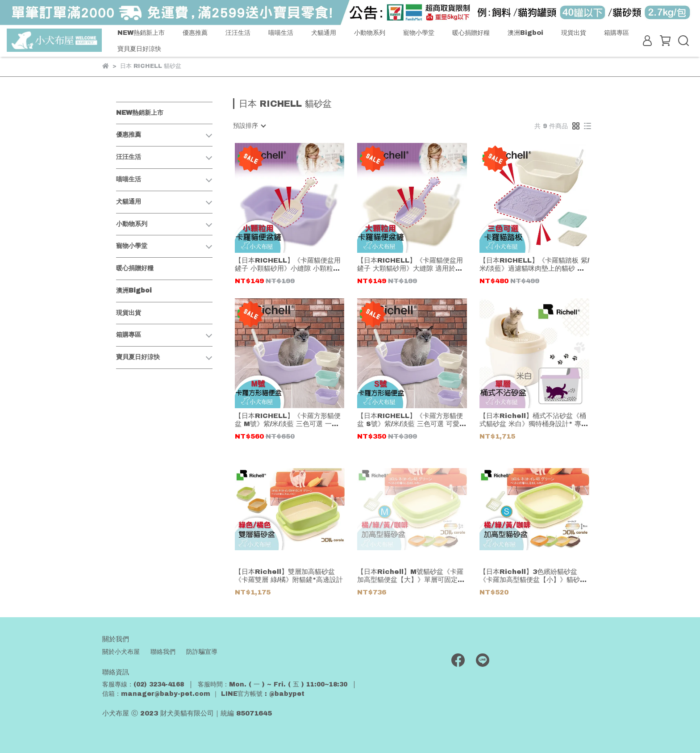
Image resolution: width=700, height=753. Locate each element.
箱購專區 (617, 33)
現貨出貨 (574, 33)
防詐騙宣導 (202, 652)
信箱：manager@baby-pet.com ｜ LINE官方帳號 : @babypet (203, 694)
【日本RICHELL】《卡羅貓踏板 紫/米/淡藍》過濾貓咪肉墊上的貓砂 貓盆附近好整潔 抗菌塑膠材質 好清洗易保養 (534, 265)
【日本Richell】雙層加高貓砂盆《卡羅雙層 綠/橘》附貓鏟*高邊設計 (289, 576)
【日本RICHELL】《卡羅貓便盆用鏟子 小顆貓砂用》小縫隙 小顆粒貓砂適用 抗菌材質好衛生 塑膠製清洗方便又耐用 (288, 265)
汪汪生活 (238, 33)
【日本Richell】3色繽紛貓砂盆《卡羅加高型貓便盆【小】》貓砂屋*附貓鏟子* (533, 576)
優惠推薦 (195, 33)
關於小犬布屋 (121, 652)
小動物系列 (370, 33)
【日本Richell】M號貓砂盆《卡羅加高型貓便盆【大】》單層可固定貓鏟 (411, 576)
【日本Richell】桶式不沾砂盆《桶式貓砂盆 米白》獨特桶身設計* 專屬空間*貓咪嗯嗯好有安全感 (534, 420)
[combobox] (249, 126)
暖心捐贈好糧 (471, 33)
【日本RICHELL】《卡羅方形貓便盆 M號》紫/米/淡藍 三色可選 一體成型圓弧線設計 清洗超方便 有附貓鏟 (288, 420)
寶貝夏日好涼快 (139, 49)
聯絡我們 (163, 652)
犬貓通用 (324, 33)
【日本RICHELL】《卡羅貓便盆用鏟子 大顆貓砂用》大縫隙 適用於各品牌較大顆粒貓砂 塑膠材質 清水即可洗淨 (410, 265)
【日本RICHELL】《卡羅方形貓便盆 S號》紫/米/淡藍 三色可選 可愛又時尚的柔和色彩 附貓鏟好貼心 (412, 420)
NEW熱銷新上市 (141, 33)
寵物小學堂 (419, 33)
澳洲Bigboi (525, 33)
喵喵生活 (281, 33)
